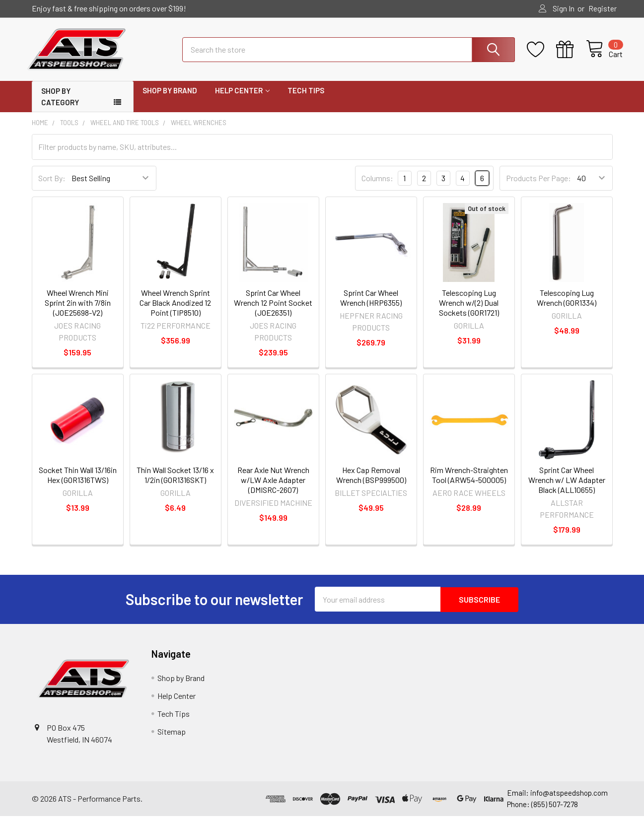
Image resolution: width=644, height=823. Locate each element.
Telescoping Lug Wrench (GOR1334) (567, 306)
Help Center (242, 98)
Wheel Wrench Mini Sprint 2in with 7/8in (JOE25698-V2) (78, 310)
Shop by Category (60, 104)
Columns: (377, 185)
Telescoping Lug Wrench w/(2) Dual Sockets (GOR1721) (469, 310)
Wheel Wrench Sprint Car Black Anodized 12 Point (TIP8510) (175, 310)
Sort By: (52, 186)
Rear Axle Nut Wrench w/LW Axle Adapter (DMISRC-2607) (273, 488)
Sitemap (172, 739)
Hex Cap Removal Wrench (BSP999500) (371, 483)
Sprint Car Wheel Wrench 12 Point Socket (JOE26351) (273, 310)
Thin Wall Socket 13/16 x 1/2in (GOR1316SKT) (175, 483)
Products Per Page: (538, 186)
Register (603, 8)
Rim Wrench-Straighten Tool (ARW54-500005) (469, 483)
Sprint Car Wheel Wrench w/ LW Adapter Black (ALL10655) (567, 488)
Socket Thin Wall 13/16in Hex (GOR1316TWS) (78, 483)
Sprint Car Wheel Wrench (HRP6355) (371, 306)
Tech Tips (306, 98)
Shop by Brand (170, 98)
